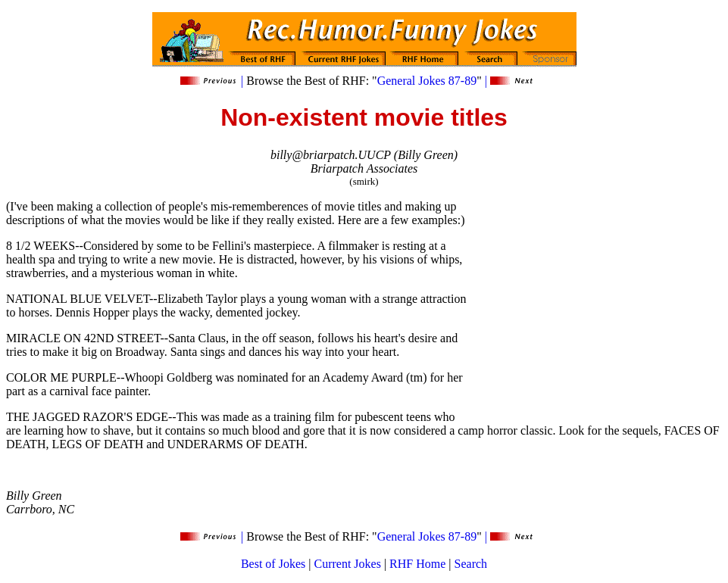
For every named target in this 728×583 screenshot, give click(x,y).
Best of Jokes (273, 564)
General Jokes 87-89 (427, 81)
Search (471, 564)
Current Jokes (347, 564)
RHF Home (417, 564)
